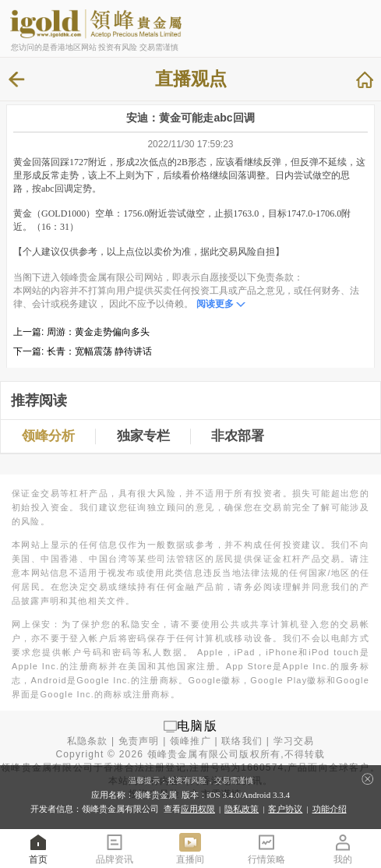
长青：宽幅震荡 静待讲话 (99, 351)
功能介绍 (330, 809)
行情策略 (266, 848)
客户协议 (285, 809)
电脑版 (197, 726)
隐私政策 (242, 809)
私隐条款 (88, 741)
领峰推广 (190, 741)
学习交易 (294, 741)
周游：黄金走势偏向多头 (98, 332)
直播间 (190, 848)
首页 (38, 848)
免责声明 (139, 741)
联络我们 (242, 741)
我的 (343, 848)
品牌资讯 (115, 848)
